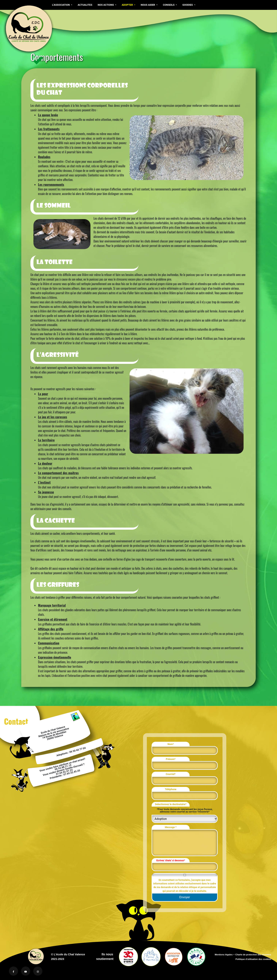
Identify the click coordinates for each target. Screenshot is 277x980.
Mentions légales (224, 954)
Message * (171, 827)
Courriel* (171, 774)
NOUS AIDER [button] (148, 5)
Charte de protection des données (253, 954)
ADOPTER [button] (127, 5)
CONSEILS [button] (168, 5)
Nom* (171, 744)
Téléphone (171, 789)
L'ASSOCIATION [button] (61, 5)
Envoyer (185, 897)
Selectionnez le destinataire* (171, 804)
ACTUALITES (85, 5)
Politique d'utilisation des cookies (253, 959)
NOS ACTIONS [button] (106, 5)
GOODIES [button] (187, 5)
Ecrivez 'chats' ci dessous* (171, 860)
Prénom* (171, 759)
